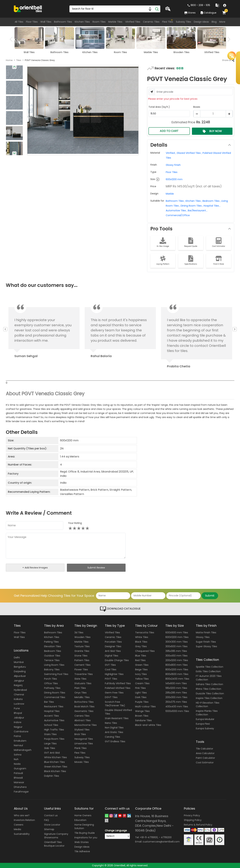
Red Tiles (140, 660)
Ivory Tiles (141, 674)
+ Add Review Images (35, 568)
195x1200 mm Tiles (176, 688)
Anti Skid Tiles (113, 651)
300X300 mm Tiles (177, 642)
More (222, 22)
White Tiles (142, 637)
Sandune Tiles (143, 720)
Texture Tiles (82, 646)
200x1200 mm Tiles (177, 660)
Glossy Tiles (203, 637)
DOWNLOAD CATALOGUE (120, 609)
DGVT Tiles (111, 697)
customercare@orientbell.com (161, 841)
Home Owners (83, 815)
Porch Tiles (51, 679)
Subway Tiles (183, 22)
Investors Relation (24, 820)
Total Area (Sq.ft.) (159, 107)
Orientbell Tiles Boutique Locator (54, 844)
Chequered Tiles (145, 651)
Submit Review (96, 568)
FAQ (47, 820)
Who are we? (22, 815)
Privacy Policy (192, 815)
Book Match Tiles (84, 706)
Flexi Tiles (168, 22)
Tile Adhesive (82, 851)
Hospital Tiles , (212, 206)
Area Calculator (205, 753)
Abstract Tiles (83, 720)
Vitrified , (171, 153)
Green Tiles (142, 665)
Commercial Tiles (55, 697)
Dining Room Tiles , (191, 206)
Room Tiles (99, 22)
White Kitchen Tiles (56, 757)
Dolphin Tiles (52, 776)
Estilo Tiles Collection (208, 671)
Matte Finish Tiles (206, 633)
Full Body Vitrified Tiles (118, 683)
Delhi (17, 658)
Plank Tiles (80, 748)
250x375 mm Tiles (176, 702)
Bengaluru (20, 667)
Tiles (19, 60)
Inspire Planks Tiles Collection (207, 713)
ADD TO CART (169, 131)
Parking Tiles (51, 642)
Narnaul (18, 745)
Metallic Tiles (82, 697)
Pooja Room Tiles (54, 739)
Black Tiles (141, 642)
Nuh (16, 759)
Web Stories (82, 842)
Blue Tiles (141, 656)
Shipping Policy (193, 820)
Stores (190, 13)
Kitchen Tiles (82, 22)
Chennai (19, 695)
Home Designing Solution (84, 826)
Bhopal (18, 713)
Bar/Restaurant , (197, 210)
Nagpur (18, 727)
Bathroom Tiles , (175, 201)
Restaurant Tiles (54, 706)
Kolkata (18, 699)
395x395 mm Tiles (176, 651)
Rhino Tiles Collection (209, 689)
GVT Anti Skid (52, 753)
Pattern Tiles (82, 660)
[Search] (157, 9)
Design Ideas (201, 22)
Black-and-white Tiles (148, 725)
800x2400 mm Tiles (177, 679)
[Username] (194, 92)
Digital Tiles (112, 656)
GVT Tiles (110, 665)
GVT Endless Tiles (115, 741)
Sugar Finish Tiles (206, 642)
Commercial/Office (178, 215)
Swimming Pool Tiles (56, 674)
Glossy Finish (173, 165)
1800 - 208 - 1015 (199, 5)
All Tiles (19, 22)
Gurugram (20, 768)
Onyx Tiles (80, 693)
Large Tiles (50, 743)
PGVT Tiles (111, 679)
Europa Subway (205, 728)
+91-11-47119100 (149, 837)
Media (17, 829)
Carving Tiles (112, 737)
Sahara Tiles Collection (209, 684)
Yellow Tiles (142, 679)
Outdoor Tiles (52, 656)
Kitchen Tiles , (193, 201)
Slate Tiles (80, 679)
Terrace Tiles (52, 660)
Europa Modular (205, 719)
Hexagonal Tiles (84, 739)
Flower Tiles (81, 669)
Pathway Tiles (52, 688)
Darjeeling (20, 671)
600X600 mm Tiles (177, 633)
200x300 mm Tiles (176, 697)
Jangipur (19, 681)
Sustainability (22, 834)
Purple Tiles (142, 702)
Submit (210, 596)
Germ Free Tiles (114, 693)
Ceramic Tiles (151, 22)
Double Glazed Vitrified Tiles (118, 712)
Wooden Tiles (82, 637)
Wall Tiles (46, 22)
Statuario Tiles (83, 683)
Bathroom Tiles (63, 22)
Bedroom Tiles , (211, 201)
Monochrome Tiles (86, 725)
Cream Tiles (142, 683)
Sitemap (49, 829)
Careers (19, 825)
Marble (170, 194)
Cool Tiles (111, 669)
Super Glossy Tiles (206, 646)
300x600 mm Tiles (176, 646)
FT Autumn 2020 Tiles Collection (209, 678)
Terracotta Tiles (145, 633)
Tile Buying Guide (85, 833)
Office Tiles (51, 683)
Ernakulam (20, 741)
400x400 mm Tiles (177, 706)
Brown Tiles (142, 716)
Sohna (18, 755)
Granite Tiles (82, 651)
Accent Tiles (51, 716)
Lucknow (19, 704)
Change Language (116, 830)
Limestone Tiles (84, 743)
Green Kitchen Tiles (56, 767)
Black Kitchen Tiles (55, 771)
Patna (17, 736)
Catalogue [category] (209, 13)
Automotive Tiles (54, 720)
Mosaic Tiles (82, 762)
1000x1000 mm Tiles (177, 711)
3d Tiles (79, 633)
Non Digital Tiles (114, 728)
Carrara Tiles (82, 716)
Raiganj (18, 685)
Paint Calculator (205, 758)
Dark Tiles (141, 697)
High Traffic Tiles (54, 730)
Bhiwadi (18, 778)
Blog (214, 22)
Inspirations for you (86, 838)
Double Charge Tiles (117, 660)
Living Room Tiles (54, 665)
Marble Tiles (115, 22)
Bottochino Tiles (84, 702)
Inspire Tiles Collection (209, 698)
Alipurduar (20, 676)
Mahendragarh (23, 750)
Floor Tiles (32, 22)
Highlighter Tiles (114, 674)
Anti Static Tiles (114, 732)
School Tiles (51, 725)
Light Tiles (141, 693)
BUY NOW (212, 131)
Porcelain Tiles (113, 642)
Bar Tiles (49, 702)
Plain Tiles (80, 688)
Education (80, 820)
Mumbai (19, 662)
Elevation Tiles (53, 646)
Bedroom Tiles (53, 651)
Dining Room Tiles (55, 693)
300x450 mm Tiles (176, 656)
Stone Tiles (81, 656)
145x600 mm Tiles (176, 683)
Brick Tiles (80, 734)
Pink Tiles (140, 688)
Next (228, 39)
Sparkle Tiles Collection (210, 667)
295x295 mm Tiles (176, 693)
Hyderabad (20, 690)
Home (9, 60)
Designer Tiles (113, 646)
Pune (17, 708)
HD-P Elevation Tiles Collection (208, 705)
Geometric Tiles (84, 711)
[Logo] (28, 9)
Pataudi (18, 773)
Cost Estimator (205, 762)
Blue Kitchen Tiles (54, 762)
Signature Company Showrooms (56, 836)
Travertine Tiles (84, 674)
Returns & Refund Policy (198, 825)
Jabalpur (19, 718)
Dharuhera (20, 787)
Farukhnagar (21, 792)
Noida (17, 764)
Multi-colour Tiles (145, 706)
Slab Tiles (50, 748)
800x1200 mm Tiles (177, 669)
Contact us (51, 815)
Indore (18, 722)
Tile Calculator (205, 749)
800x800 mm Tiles (177, 665)
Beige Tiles (141, 669)
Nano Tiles (111, 723)
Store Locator (52, 825)
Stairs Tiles (50, 734)
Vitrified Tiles (133, 22)
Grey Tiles (141, 646)
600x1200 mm (174, 179)
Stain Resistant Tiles (117, 718)
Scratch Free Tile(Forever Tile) (115, 704)
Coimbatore (21, 731)
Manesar (19, 782)
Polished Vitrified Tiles (118, 688)
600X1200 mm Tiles (177, 637)
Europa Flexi (203, 724)
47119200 (166, 837)
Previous (12, 39)
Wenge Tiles (142, 711)
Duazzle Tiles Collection (210, 693)
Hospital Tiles (52, 711)
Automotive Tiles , (176, 210)
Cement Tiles (82, 665)
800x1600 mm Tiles (177, 674)
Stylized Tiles (82, 730)
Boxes (197, 107)
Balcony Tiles (52, 669)
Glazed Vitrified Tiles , (189, 153)
